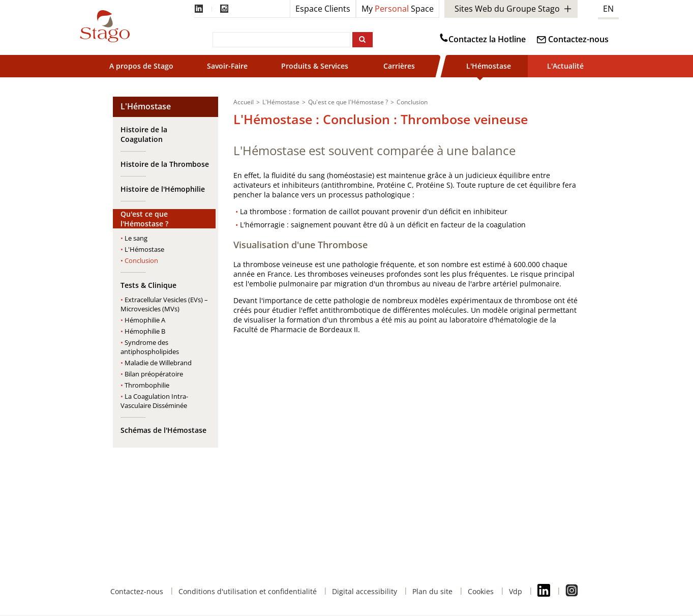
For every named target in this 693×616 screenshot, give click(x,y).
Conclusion (141, 260)
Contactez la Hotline (487, 39)
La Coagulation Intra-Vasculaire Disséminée (154, 401)
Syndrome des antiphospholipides (150, 347)
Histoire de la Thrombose (165, 164)
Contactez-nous (578, 39)
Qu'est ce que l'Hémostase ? (144, 219)
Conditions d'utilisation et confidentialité (248, 591)
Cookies (481, 591)
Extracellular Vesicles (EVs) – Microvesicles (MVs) (164, 304)
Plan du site (432, 591)
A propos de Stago (141, 66)
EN (608, 9)
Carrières (399, 66)
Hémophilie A (145, 320)
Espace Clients (323, 9)
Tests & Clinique (148, 285)
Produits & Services (316, 66)
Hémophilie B (145, 331)
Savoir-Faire (227, 66)
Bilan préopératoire (154, 374)
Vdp (516, 591)
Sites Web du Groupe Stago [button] (507, 9)
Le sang (136, 238)
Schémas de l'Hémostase (163, 430)
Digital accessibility (365, 591)
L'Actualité (565, 66)
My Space (398, 9)
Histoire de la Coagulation (144, 134)
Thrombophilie (147, 385)
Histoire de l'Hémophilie (163, 189)
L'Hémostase (489, 66)
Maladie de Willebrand (158, 363)
